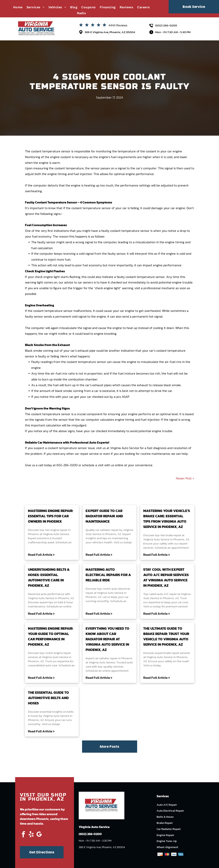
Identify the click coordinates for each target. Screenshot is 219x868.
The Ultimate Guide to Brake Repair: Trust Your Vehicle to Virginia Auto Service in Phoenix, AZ (166, 636)
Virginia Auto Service (125, 448)
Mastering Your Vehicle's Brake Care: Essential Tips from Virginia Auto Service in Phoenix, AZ (167, 519)
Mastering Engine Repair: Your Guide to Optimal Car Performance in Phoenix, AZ (51, 636)
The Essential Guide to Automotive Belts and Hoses (48, 698)
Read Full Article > (41, 555)
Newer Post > (185, 478)
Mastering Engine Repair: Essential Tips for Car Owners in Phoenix (51, 516)
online (119, 465)
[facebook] (23, 835)
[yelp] (31, 835)
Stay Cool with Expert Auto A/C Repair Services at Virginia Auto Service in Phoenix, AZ (166, 577)
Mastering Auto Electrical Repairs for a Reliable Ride (108, 575)
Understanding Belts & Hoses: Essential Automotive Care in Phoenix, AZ (49, 577)
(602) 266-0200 (166, 25)
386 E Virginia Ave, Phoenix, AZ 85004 (110, 32)
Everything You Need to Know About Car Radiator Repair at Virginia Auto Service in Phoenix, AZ (107, 639)
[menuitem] (20, 7)
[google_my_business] (39, 835)
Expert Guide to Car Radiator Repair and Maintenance (104, 516)
